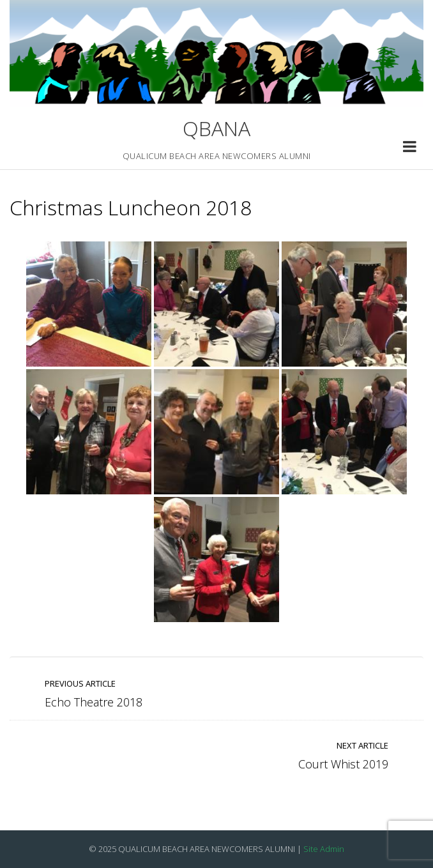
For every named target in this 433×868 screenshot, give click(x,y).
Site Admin (324, 849)
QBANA (216, 128)
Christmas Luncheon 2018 (131, 207)
